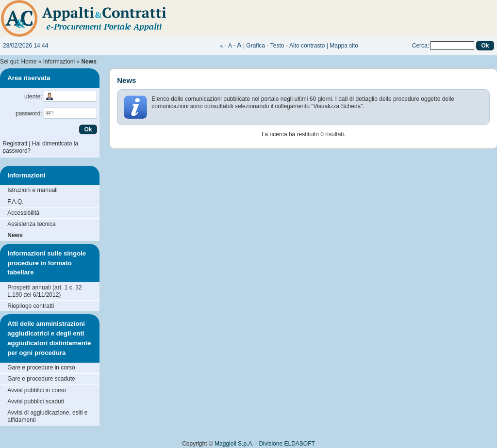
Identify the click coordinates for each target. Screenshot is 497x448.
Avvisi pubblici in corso (37, 390)
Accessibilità (23, 213)
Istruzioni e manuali (32, 190)
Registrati (15, 144)
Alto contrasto (307, 46)
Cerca (420, 46)
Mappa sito (344, 46)
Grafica (256, 46)
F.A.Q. (15, 202)
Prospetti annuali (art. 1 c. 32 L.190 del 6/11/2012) (44, 291)
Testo (277, 46)
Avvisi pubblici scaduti (36, 401)
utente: (33, 96)
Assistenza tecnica (31, 224)
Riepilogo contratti (31, 306)
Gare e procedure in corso (41, 368)
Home (29, 62)
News (15, 235)
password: (29, 113)
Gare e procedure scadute (41, 379)
